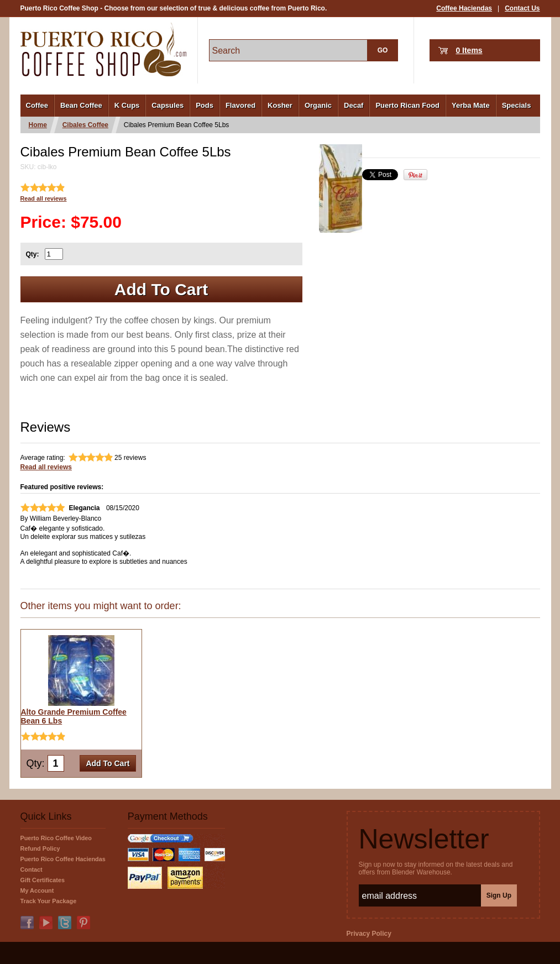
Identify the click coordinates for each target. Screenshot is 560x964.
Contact (32, 869)
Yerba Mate (471, 105)
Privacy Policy (369, 934)
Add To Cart (161, 289)
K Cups (127, 105)
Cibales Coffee (85, 125)
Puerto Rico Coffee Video (56, 838)
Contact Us (522, 8)
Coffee (37, 105)
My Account (37, 890)
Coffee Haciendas (464, 8)
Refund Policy (40, 848)
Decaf (354, 105)
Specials (517, 105)
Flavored (240, 105)
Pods (205, 105)
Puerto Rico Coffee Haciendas (63, 859)
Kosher (280, 105)
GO (383, 50)
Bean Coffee (81, 105)
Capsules (168, 105)
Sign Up (499, 895)
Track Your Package (49, 901)
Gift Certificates (43, 880)
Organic (318, 105)
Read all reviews (44, 198)
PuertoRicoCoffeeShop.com (103, 49)
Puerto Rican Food (407, 105)
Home (38, 125)
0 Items (469, 50)
